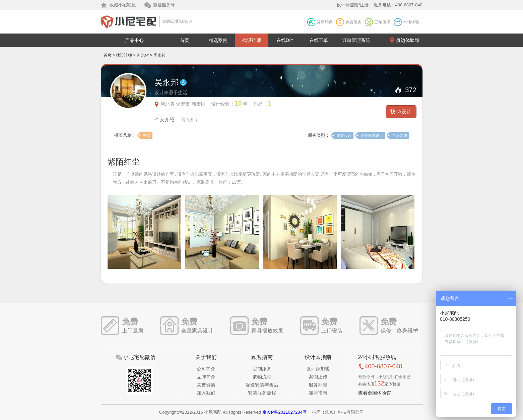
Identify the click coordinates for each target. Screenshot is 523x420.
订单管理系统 (356, 40)
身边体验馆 (408, 40)
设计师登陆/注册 (353, 5)
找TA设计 (401, 111)
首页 (185, 40)
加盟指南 (318, 393)
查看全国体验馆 (375, 393)
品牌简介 (206, 377)
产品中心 (134, 40)
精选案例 (218, 40)
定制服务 (262, 369)
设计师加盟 (318, 369)
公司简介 (206, 369)
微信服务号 (164, 5)
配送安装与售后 (262, 385)
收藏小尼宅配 (123, 5)
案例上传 (318, 377)
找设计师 (252, 40)
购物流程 (262, 377)
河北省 (143, 55)
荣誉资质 (206, 385)
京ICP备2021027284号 (285, 412)
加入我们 (206, 393)
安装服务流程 (262, 393)
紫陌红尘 (124, 162)
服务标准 (318, 385)
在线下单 (319, 40)
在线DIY (285, 40)
